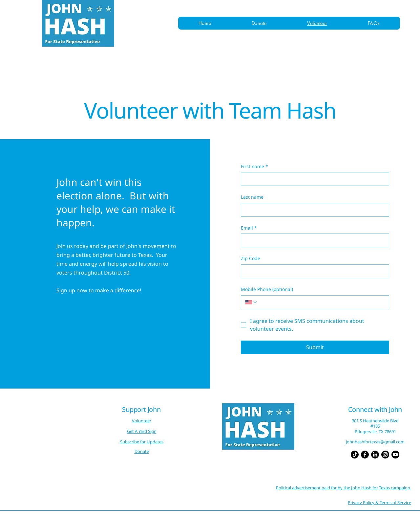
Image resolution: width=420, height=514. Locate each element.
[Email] (313, 240)
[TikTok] (355, 455)
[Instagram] (385, 455)
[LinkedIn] (375, 455)
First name (254, 167)
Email (249, 228)
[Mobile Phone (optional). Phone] (321, 302)
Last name (252, 197)
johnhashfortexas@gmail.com (375, 442)
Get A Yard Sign (142, 431)
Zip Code (251, 258)
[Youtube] (395, 455)
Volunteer (142, 421)
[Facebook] (365, 455)
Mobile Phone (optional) (267, 289)
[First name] (313, 179)
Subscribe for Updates (142, 442)
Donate (142, 451)
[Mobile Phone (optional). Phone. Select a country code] (251, 302)
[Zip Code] (313, 271)
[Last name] (313, 210)
